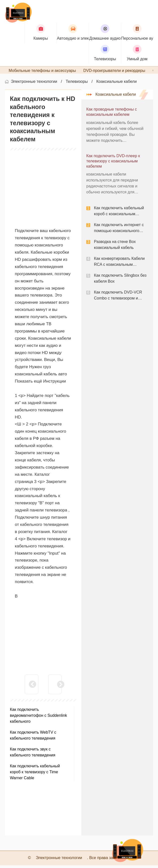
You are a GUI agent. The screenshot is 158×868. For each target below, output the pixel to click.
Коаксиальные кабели (117, 84)
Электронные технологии (34, 84)
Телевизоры (77, 84)
